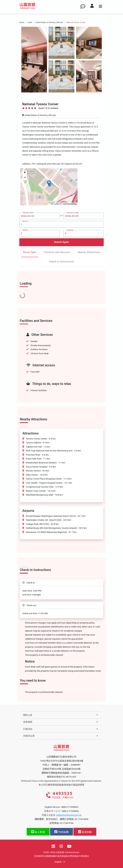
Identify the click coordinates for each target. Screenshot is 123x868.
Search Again (61, 242)
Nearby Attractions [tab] (89, 252)
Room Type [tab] (30, 252)
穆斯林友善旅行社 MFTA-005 (61, 777)
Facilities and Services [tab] (57, 252)
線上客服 (38, 832)
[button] (49, 183)
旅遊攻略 (85, 832)
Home (22, 22)
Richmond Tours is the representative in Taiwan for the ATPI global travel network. (61, 781)
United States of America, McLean (49, 22)
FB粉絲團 (61, 832)
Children (70, 230)
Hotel (30, 22)
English (60, 862)
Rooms (25, 221)
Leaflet (55, 204)
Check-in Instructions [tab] (61, 262)
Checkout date (73, 213)
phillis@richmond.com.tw (69, 815)
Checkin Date (28, 213)
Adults (25, 230)
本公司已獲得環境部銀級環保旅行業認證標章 (61, 785)
